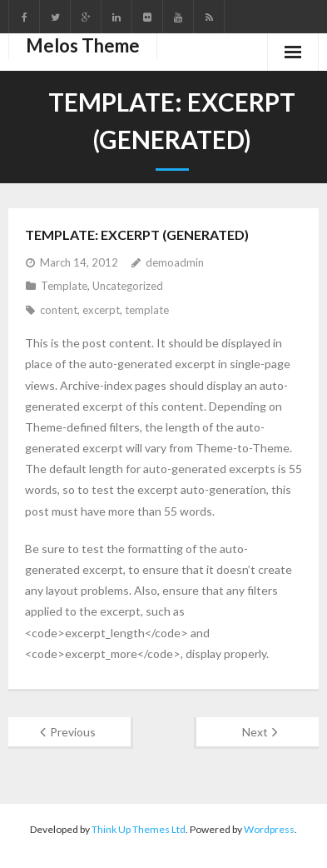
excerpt (101, 310)
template (147, 310)
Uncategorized (128, 286)
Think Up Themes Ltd (139, 829)
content (59, 310)
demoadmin (175, 262)
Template (64, 286)
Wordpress (269, 829)
